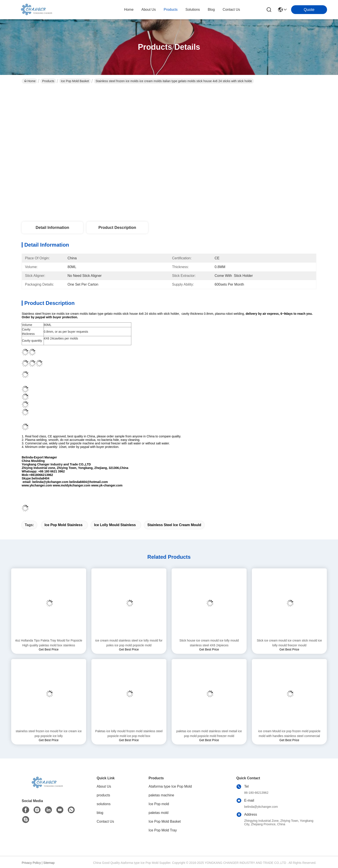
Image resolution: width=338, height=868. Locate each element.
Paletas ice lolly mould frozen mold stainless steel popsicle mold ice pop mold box (129, 734)
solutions (193, 10)
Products (48, 81)
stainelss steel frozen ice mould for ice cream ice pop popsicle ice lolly (49, 734)
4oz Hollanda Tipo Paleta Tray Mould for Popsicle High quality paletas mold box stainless (49, 643)
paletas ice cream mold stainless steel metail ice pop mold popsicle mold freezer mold (209, 734)
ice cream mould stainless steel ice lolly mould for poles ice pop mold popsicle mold (129, 643)
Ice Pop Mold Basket (75, 81)
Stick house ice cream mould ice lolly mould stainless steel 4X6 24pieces (209, 643)
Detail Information (52, 228)
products (171, 10)
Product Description (117, 228)
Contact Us (105, 821)
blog (211, 10)
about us (149, 10)
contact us (231, 10)
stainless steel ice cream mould (174, 525)
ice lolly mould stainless (115, 525)
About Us (104, 786)
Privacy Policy (31, 863)
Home (129, 10)
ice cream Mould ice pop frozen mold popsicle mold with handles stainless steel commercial (289, 734)
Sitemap (49, 863)
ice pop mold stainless (63, 525)
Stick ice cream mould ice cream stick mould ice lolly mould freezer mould (289, 643)
